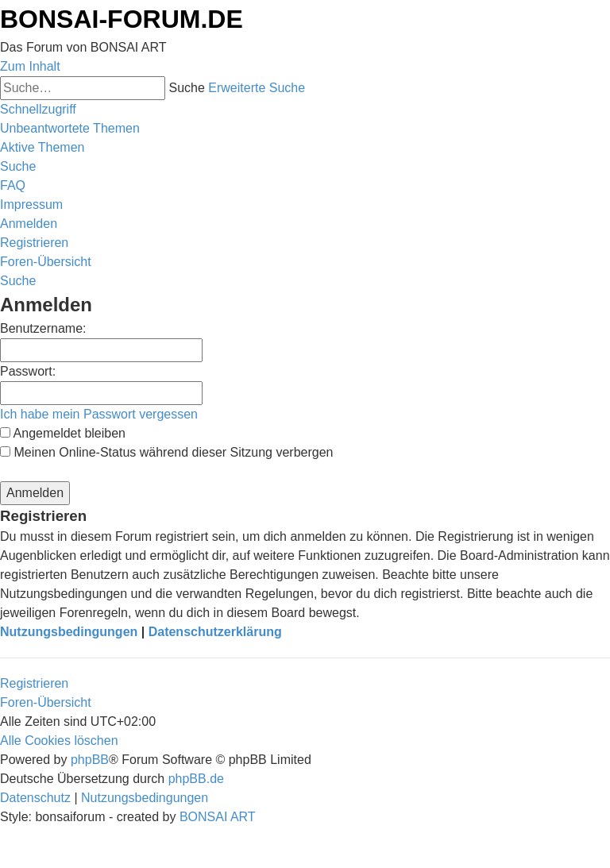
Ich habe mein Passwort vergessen (99, 414)
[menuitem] (70, 128)
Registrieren (34, 683)
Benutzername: (43, 328)
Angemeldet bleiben (63, 433)
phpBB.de (196, 779)
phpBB (90, 760)
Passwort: (28, 371)
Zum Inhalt (30, 66)
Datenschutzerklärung (215, 632)
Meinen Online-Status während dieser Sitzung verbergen (166, 452)
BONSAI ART (218, 817)
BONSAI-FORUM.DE (122, 19)
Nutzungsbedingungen (69, 632)
